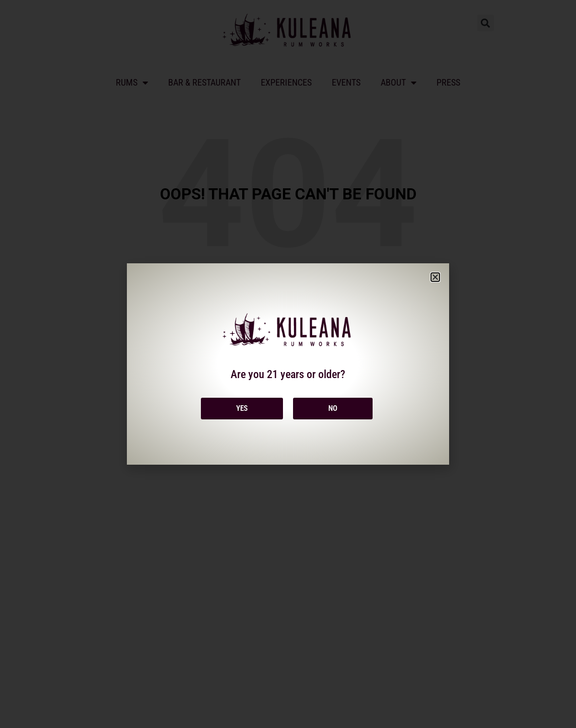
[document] (288, 364)
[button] (435, 277)
